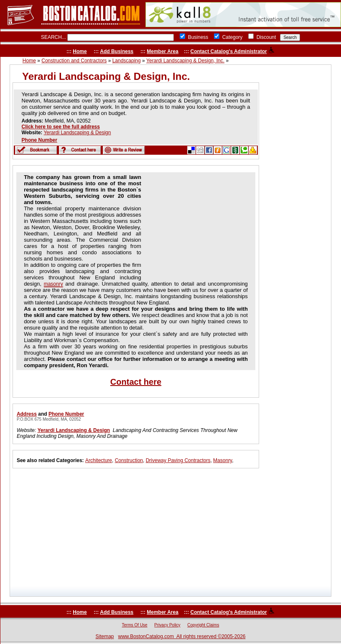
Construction (129, 460)
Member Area (163, 51)
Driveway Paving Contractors (178, 460)
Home (80, 51)
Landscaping (127, 61)
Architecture (99, 460)
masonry (53, 284)
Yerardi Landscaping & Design (77, 133)
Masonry (223, 460)
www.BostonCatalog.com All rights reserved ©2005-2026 (182, 636)
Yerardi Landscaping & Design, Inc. (185, 61)
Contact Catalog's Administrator (229, 51)
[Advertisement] (196, 226)
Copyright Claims (203, 625)
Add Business (117, 51)
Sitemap (104, 636)
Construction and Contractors (74, 61)
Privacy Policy (167, 625)
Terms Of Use (135, 625)
